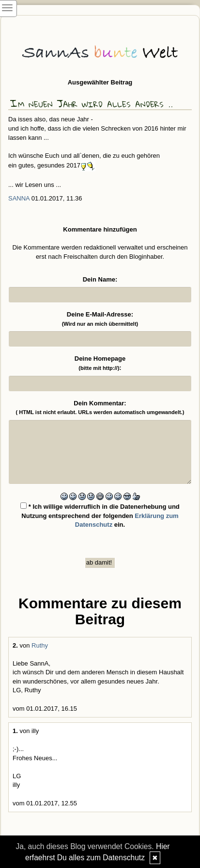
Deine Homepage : (100, 363)
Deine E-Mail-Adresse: (100, 319)
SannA (19, 198)
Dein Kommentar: (100, 408)
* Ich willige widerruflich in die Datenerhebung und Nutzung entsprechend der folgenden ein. (100, 515)
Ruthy (40, 645)
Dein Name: (100, 279)
